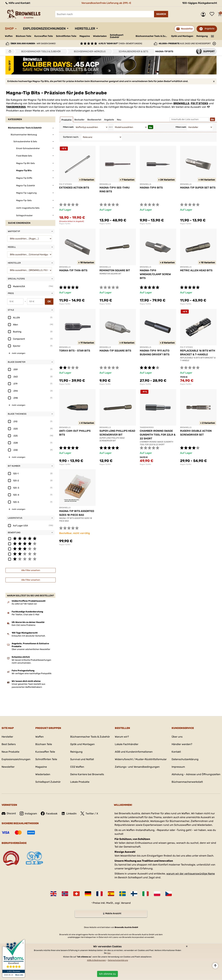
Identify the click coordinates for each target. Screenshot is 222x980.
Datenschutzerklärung (185, 759)
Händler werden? (182, 744)
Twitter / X (89, 813)
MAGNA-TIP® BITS (151, 188)
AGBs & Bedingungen (96, 960)
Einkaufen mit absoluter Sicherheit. (29, 636)
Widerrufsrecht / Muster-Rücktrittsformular (141, 759)
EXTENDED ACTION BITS (74, 188)
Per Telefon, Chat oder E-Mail (25, 615)
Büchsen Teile (24, 36)
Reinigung (202, 36)
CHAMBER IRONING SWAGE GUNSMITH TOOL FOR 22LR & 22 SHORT (158, 435)
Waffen (9, 36)
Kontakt (176, 752)
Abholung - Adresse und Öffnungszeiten (196, 774)
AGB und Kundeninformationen (134, 752)
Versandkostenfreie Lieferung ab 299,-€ (106, 3)
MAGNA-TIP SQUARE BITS (115, 351)
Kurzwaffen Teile (44, 36)
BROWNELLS (181, 103)
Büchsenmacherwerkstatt (187, 782)
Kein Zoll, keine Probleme (24, 625)
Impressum (178, 767)
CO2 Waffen (77, 767)
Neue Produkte (10, 752)
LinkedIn (69, 813)
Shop (9, 29)
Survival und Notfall (82, 759)
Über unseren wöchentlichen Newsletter (31, 649)
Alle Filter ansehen (31, 570)
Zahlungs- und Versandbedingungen (137, 767)
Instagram (28, 813)
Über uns (177, 737)
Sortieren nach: (71, 137)
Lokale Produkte (80, 782)
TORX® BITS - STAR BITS (75, 351)
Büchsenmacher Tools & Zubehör (152, 36)
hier (109, 953)
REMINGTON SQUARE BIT (115, 270)
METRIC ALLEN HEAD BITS (196, 270)
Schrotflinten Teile (66, 36)
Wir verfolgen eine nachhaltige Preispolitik (32, 673)
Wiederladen (100, 36)
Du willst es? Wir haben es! (24, 604)
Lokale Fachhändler (127, 744)
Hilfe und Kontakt (18, 3)
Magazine (85, 36)
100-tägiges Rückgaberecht (200, 3)
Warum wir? (122, 737)
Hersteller (85, 29)
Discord (9, 813)
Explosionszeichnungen (44, 29)
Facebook (49, 813)
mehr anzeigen (19, 353)
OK (49, 301)
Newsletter (8, 767)
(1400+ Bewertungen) (120, 43)
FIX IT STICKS (200, 103)
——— (212, 36)
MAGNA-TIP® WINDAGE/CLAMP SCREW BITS (155, 274)
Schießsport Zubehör (117, 36)
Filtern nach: (68, 127)
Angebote (210, 29)
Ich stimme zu (107, 974)
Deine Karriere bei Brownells (87, 774)
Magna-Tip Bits (65, 224)
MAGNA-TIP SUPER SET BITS (198, 188)
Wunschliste (213, 14)
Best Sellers (9, 744)
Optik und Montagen (182, 36)
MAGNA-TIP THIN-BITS (73, 270)
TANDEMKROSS (16, 107)
